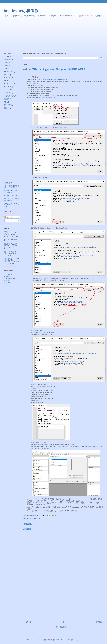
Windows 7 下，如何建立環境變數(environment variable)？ (11, 205)
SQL (5, 81)
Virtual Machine (8, 84)
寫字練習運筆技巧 (66, 16)
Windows (7, 90)
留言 (7, 221)
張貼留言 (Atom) (65, 627)
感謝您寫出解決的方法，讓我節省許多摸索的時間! (11, 246)
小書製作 (6, 99)
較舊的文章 (98, 622)
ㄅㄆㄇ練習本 (8, 274)
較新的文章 (28, 622)
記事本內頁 (7, 105)
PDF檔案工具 (8, 72)
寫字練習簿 (7, 93)
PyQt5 (29, 518)
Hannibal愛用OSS (80, 16)
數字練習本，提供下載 (11, 195)
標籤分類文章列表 (30, 16)
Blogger (77, 640)
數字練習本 (8, 276)
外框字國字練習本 (10, 278)
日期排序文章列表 (16, 16)
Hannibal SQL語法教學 (95, 16)
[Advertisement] (43, 35)
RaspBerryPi (8, 78)
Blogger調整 (7, 60)
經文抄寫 (7, 282)
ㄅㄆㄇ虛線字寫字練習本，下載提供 (11, 192)
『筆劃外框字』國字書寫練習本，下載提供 (11, 187)
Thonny (39, 518)
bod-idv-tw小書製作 (21, 11)
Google (6, 63)
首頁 (6, 16)
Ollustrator (64, 640)
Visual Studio (8, 87)
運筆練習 (6, 108)
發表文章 (9, 217)
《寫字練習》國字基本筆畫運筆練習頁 (11, 199)
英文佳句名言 (42, 16)
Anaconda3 (7, 57)
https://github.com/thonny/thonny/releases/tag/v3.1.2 (54, 79)
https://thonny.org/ (59, 77)
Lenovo (6, 66)
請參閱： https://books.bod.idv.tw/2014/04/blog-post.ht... (11, 233)
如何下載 (6, 239)
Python (34, 518)
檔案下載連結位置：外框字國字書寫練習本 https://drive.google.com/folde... (11, 261)
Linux (5, 69)
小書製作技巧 (53, 16)
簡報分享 (6, 102)
